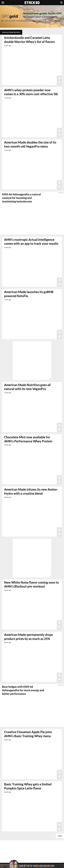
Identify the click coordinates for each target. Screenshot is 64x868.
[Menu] (3, 3)
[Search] (61, 3)
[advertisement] (32, 16)
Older (60, 836)
